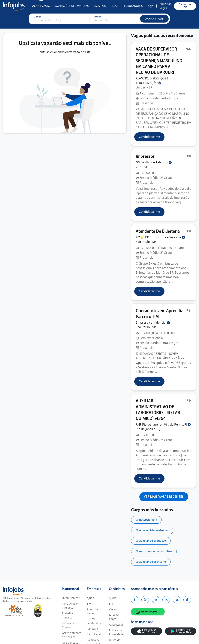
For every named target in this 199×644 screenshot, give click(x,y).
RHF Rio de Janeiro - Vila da (163, 424)
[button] (154, 19)
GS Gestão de (154, 162)
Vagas (113, 609)
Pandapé (92, 629)
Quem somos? (71, 598)
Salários (100, 6)
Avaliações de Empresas (72, 6)
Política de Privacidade (116, 632)
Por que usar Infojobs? (70, 606)
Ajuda (90, 598)
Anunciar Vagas (165, 6)
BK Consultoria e (165, 237)
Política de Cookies (68, 625)
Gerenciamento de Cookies (72, 635)
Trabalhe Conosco (68, 615)
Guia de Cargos (114, 617)
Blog (114, 6)
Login (150, 6)
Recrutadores (133, 6)
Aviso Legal (94, 634)
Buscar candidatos (94, 621)
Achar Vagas (41, 6)
